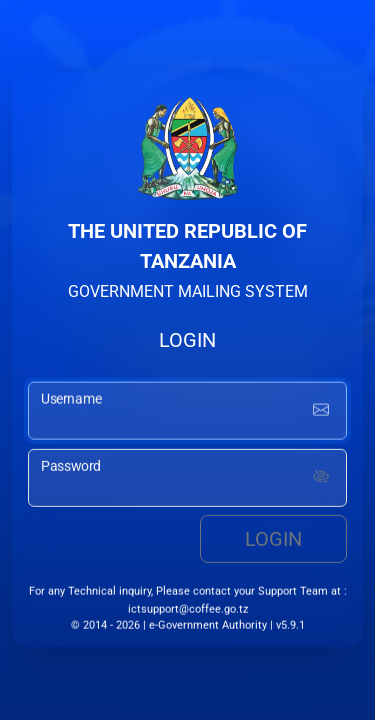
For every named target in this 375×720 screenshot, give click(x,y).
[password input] (187, 479)
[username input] (187, 412)
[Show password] (321, 479)
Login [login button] (273, 540)
